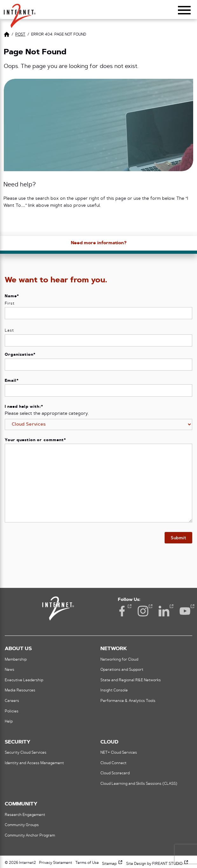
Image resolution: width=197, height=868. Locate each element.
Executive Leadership (24, 680)
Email (12, 381)
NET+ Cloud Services (119, 753)
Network (114, 649)
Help (9, 722)
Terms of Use (87, 863)
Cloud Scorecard (115, 773)
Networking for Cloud (119, 660)
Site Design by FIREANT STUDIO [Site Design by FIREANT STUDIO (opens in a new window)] (157, 864)
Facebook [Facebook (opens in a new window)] (122, 611)
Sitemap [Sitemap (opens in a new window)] (112, 864)
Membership (16, 660)
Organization (20, 355)
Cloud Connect (113, 763)
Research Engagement (25, 815)
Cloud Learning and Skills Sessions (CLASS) (139, 784)
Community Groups (22, 825)
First (10, 304)
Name (12, 296)
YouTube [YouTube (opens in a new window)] (185, 611)
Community (21, 804)
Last (9, 331)
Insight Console (114, 690)
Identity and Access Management (34, 763)
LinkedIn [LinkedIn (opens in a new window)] (164, 611)
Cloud (109, 742)
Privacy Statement (56, 863)
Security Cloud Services (26, 753)
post (20, 35)
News (10, 670)
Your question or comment (35, 440)
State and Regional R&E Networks (131, 680)
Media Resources (20, 690)
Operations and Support (122, 670)
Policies (12, 711)
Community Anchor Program (30, 836)
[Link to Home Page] (7, 35)
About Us (18, 649)
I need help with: (24, 407)
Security (17, 742)
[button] (20, 13)
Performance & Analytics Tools (128, 701)
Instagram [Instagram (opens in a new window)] (143, 611)
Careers (12, 701)
